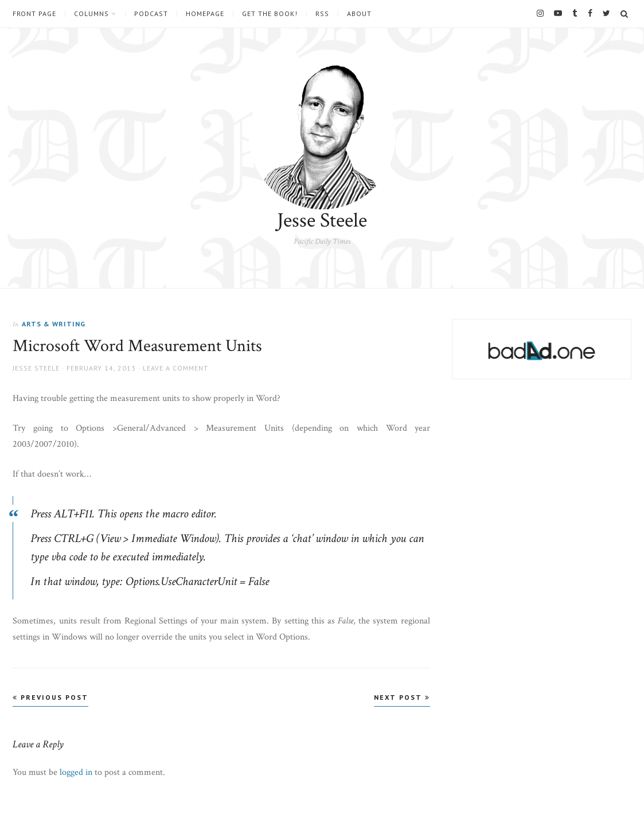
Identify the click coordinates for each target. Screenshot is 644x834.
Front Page (34, 14)
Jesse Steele (322, 221)
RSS (322, 14)
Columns (91, 14)
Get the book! (270, 14)
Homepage (205, 14)
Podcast (151, 14)
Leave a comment (175, 368)
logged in (76, 772)
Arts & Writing (54, 324)
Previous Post (50, 697)
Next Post (402, 697)
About (359, 14)
